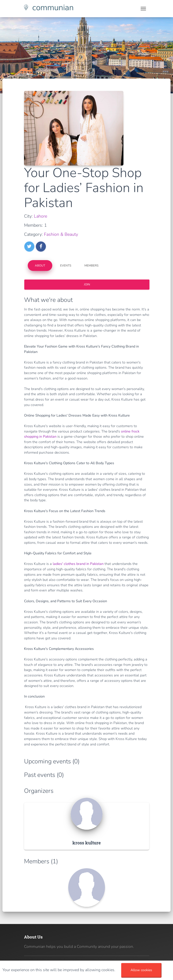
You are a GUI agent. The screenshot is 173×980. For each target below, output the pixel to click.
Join (87, 284)
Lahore (40, 216)
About (40, 266)
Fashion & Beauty (61, 234)
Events (66, 266)
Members (91, 266)
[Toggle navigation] (143, 9)
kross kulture (86, 843)
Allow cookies (141, 970)
